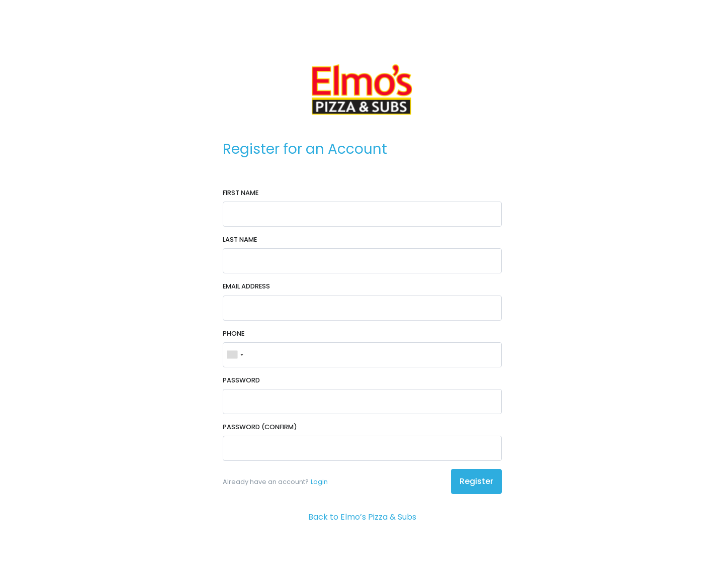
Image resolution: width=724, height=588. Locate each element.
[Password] (362, 402)
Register (476, 481)
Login (319, 482)
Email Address (246, 286)
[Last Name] (362, 261)
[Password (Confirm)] (362, 448)
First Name (241, 193)
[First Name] (362, 214)
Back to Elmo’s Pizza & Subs (362, 517)
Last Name (240, 239)
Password (241, 380)
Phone (234, 333)
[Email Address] (362, 308)
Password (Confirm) (260, 427)
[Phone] (362, 355)
